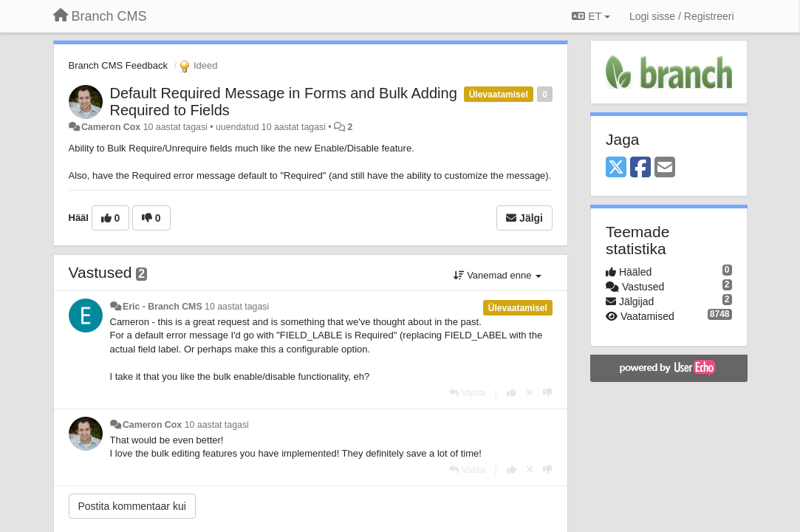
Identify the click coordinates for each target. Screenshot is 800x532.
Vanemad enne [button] (498, 275)
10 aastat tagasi (237, 307)
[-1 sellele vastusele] (548, 393)
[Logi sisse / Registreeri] (682, 16)
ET (591, 16)
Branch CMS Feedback (118, 65)
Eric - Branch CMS (163, 307)
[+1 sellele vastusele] (512, 393)
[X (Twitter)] (616, 168)
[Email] (665, 168)
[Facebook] (640, 168)
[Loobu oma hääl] (530, 393)
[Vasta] (467, 393)
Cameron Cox (111, 127)
